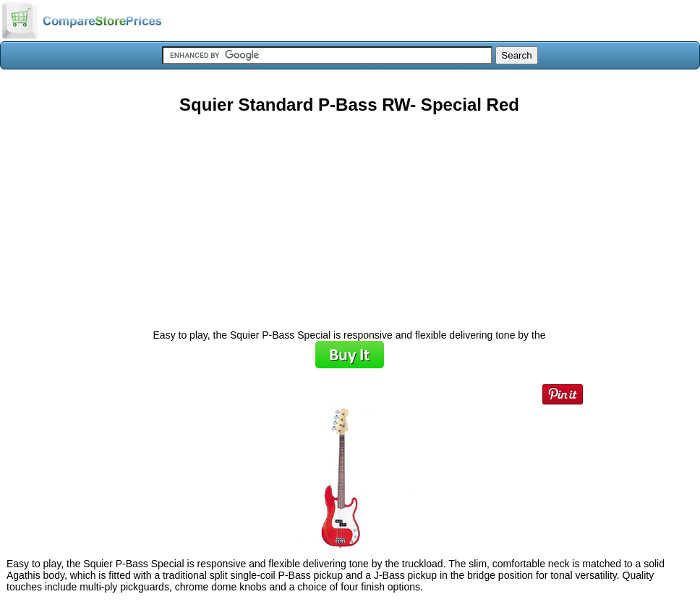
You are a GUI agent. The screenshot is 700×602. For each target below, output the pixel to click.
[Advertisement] (349, 216)
